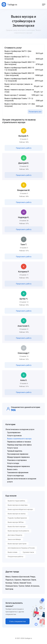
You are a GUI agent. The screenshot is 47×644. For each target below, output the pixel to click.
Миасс (8, 577)
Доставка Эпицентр (15, 535)
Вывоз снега (12, 469)
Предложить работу (24, 148)
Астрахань (35, 586)
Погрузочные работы (15, 557)
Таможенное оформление (18, 473)
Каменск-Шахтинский (20, 577)
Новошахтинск (12, 586)
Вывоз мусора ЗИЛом (16, 522)
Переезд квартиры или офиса (19, 445)
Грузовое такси (28, 552)
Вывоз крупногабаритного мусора (20, 509)
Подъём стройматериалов (17, 518)
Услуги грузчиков (14, 436)
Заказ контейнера (14, 539)
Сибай (27, 586)
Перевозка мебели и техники (19, 442)
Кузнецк (9, 583)
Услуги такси (12, 448)
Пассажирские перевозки (18, 454)
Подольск (10, 580)
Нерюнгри (26, 580)
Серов (34, 580)
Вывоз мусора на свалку (17, 514)
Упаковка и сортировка (17, 460)
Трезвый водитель (15, 451)
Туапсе (21, 586)
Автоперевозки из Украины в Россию (21, 548)
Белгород (9, 589)
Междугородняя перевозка (18, 457)
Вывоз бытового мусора (17, 527)
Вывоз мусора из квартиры (18, 505)
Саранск (18, 580)
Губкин (16, 583)
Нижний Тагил (25, 583)
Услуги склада (13, 463)
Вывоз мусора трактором (17, 544)
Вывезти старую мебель (16, 501)
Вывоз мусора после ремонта (18, 531)
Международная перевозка (18, 466)
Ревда (33, 577)
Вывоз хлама (12, 552)
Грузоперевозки (14, 433)
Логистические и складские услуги (20, 429)
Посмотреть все (35, 112)
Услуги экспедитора (15, 476)
